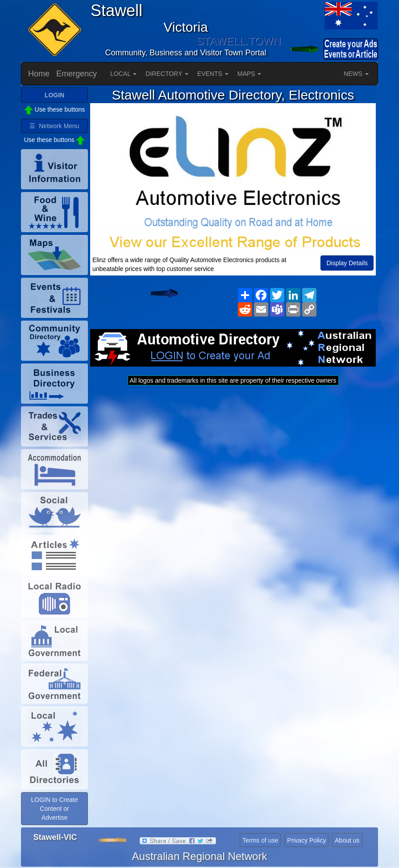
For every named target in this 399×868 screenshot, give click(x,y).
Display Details (347, 263)
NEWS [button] (356, 74)
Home (39, 74)
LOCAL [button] (123, 74)
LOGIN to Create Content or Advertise (54, 809)
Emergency (77, 74)
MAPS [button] (249, 74)
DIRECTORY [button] (167, 74)
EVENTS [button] (213, 74)
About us (347, 840)
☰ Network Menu (54, 126)
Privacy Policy (306, 840)
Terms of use (260, 840)
